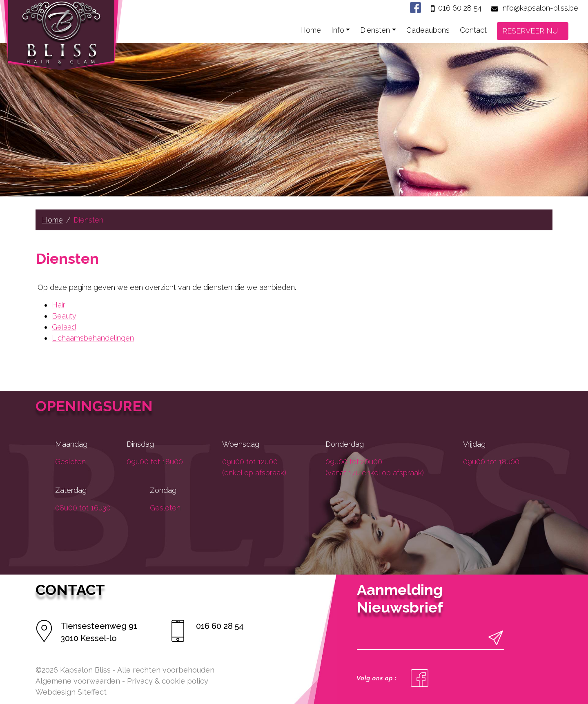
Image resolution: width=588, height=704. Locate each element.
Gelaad (64, 327)
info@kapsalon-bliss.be (540, 8)
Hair (59, 305)
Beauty (64, 316)
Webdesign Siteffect (71, 692)
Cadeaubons (428, 30)
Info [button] (338, 30)
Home (311, 30)
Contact (473, 30)
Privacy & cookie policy (168, 681)
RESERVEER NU (530, 31)
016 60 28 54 (460, 8)
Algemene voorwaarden (78, 681)
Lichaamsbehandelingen (93, 338)
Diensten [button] (375, 30)
